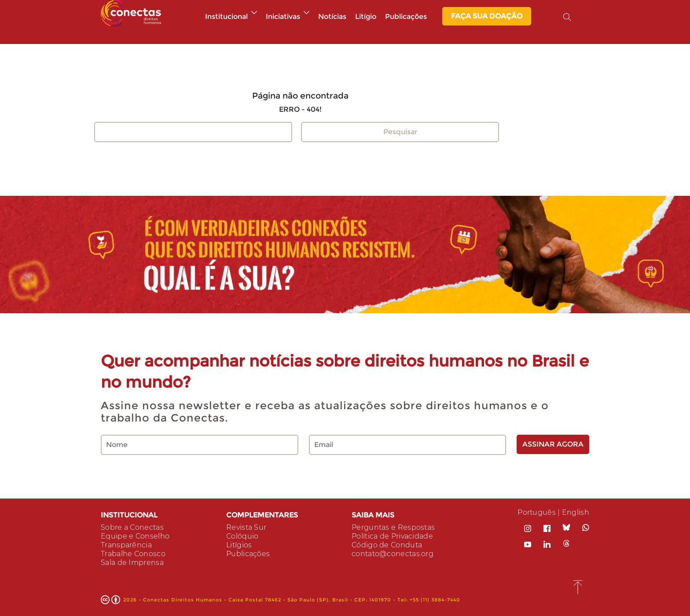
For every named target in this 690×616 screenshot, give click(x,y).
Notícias (332, 16)
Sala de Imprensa (132, 563)
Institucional (231, 16)
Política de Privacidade (392, 536)
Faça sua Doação (487, 16)
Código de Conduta (387, 545)
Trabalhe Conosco (133, 554)
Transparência (126, 545)
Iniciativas (288, 16)
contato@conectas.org (393, 554)
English (576, 512)
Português (537, 512)
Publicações (406, 16)
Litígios (239, 545)
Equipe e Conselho (135, 536)
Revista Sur (246, 527)
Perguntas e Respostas (393, 527)
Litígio (366, 16)
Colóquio (242, 536)
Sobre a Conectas (132, 527)
